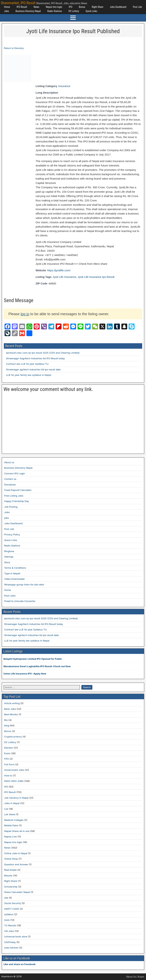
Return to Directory (14, 48)
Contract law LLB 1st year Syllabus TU (27, 364)
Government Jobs (14, 770)
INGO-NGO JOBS (14, 781)
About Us (131, 977)
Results (8, 875)
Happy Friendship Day (17, 501)
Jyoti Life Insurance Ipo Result (96, 277)
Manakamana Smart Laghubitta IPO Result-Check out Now (37, 666)
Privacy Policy (12, 534)
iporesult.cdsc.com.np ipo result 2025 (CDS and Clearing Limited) (43, 353)
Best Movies (11, 714)
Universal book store (16, 936)
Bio (6, 720)
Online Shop (11, 859)
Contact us (10, 479)
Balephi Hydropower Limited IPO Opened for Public (33, 659)
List (6, 809)
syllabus (9, 914)
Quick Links (91, 11)
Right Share (98, 7)
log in (25, 314)
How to (8, 776)
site (6, 898)
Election (9, 748)
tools (7, 920)
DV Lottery (74, 11)
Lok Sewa (10, 814)
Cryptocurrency (13, 737)
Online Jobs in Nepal (16, 853)
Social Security (13, 903)
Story (7, 562)
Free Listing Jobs (14, 496)
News (36, 7)
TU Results (10, 925)
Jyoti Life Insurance (64, 277)
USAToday (10, 942)
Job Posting (11, 507)
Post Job (137, 7)
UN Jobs (9, 931)
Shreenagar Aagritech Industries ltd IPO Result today (35, 358)
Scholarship (11, 887)
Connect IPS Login (15, 473)
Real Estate (10, 870)
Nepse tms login (54, 7)
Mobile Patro (11, 825)
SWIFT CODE (12, 909)
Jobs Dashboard (118, 7)
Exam (7, 753)
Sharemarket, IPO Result (18, 3)
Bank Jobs (10, 709)
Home (7, 7)
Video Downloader (15, 579)
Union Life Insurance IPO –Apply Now (25, 674)
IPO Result (22, 7)
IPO (71, 7)
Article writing (12, 703)
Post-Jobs (10, 596)
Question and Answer (16, 864)
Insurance (64, 86)
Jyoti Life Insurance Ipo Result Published (73, 31)
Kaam (141, 977)
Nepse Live (10, 837)
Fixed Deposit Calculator (18, 490)
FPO (7, 759)
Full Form (9, 764)
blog (7, 725)
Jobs (6, 11)
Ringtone (9, 551)
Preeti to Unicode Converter (20, 601)
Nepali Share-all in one (17, 831)
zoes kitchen (11, 948)
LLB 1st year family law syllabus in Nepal (29, 375)
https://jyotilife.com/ (59, 270)
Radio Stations (55, 11)
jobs (7, 518)
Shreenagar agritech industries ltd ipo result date (33, 369)
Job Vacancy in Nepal (16, 798)
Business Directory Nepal (28, 11)
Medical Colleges (14, 820)
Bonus (82, 7)
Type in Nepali (12, 573)
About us (9, 462)
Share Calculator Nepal (17, 892)
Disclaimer (10, 485)
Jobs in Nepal (12, 803)
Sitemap (9, 557)
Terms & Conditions (15, 568)
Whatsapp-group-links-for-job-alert (24, 585)
